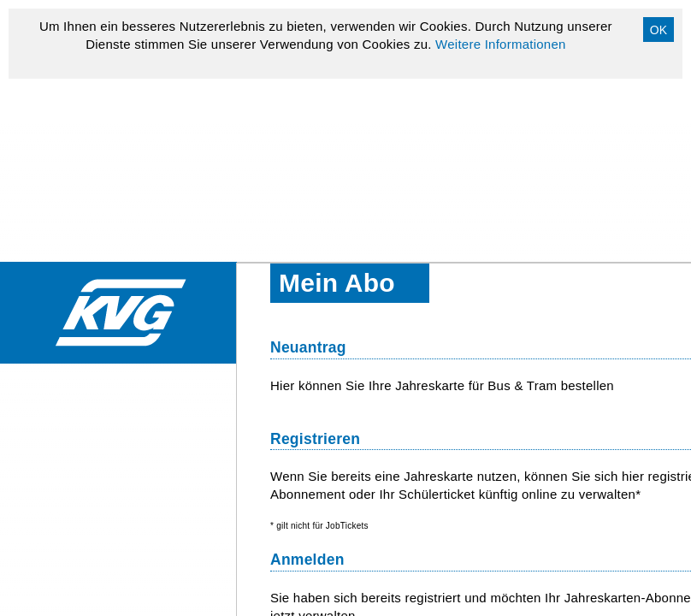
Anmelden (307, 560)
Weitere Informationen (501, 44)
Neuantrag (308, 347)
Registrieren (315, 439)
